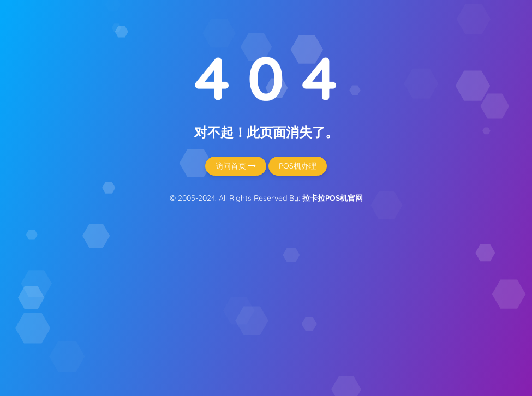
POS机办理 (298, 166)
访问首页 (236, 166)
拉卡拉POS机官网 (333, 198)
